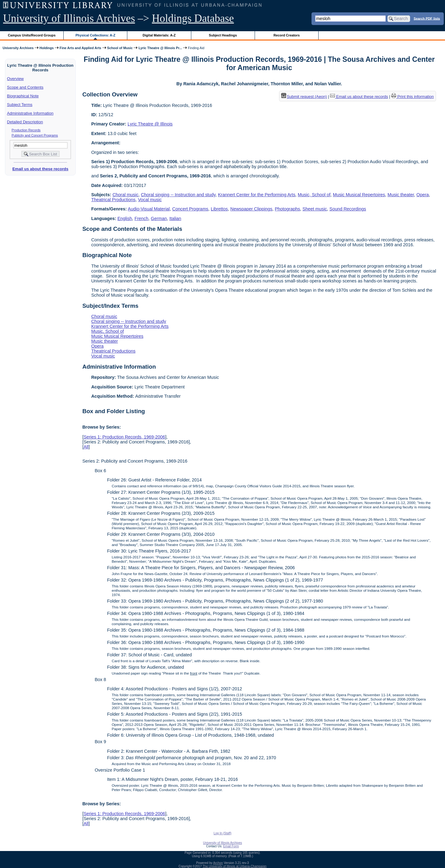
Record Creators (287, 35)
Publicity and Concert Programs (35, 135)
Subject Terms (20, 105)
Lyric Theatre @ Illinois (150, 124)
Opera (423, 195)
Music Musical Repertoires (359, 195)
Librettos (219, 209)
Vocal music (150, 200)
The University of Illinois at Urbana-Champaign (235, 866)
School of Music (120, 48)
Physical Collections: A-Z (95, 35)
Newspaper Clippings (251, 209)
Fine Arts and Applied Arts (81, 48)
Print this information (413, 97)
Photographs (287, 209)
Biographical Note (23, 96)
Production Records (26, 130)
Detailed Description (25, 122)
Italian (175, 218)
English (125, 218)
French (141, 218)
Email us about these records (40, 169)
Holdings (47, 48)
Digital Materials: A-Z (159, 35)
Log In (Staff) (222, 833)
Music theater (401, 195)
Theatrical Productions (113, 200)
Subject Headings (223, 35)
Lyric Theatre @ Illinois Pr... (160, 48)
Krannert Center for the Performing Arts (256, 195)
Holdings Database (193, 18)
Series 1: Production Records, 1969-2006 (124, 437)
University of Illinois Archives (69, 18)
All (86, 447)
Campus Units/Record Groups (32, 35)
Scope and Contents (25, 87)
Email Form (231, 846)
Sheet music (315, 209)
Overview (15, 79)
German (159, 218)
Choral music (125, 195)
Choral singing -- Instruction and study (178, 195)
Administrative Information (30, 113)
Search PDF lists (427, 18)
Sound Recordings (348, 209)
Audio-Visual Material (149, 209)
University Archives (18, 48)
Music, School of (314, 195)
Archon (218, 863)
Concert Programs (190, 209)
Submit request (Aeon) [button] (304, 97)
